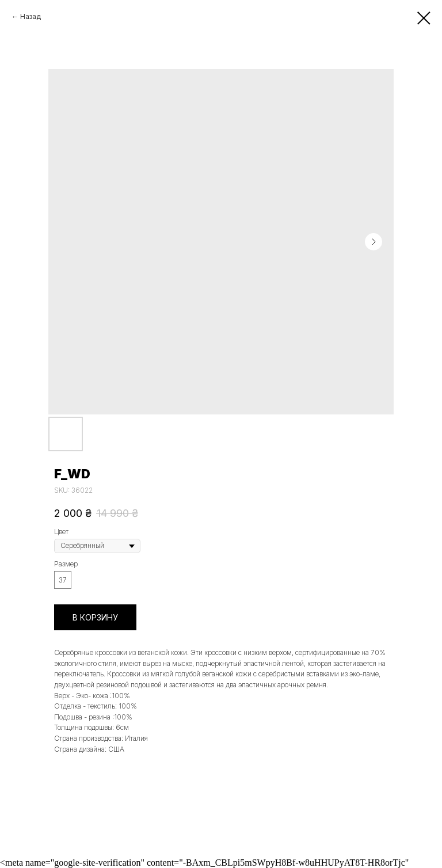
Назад (31, 16)
